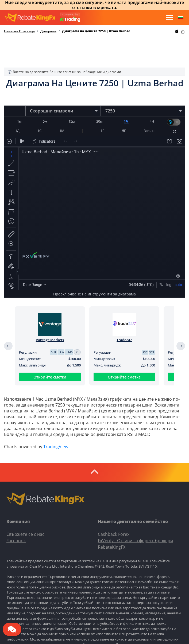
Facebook (16, 541)
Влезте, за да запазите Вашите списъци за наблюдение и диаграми (64, 72)
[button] (181, 18)
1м (19, 121)
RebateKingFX (112, 547)
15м (72, 121)
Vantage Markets (50, 340)
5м (45, 121)
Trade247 (124, 340)
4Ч (152, 121)
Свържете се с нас (25, 534)
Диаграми (48, 31)
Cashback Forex (114, 534)
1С (39, 131)
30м (99, 121)
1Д (17, 131)
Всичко (150, 131)
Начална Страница (19, 31)
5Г (124, 131)
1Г (102, 131)
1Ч (126, 121)
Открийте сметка (50, 377)
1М (62, 131)
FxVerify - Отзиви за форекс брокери (135, 541)
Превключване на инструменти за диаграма (94, 294)
